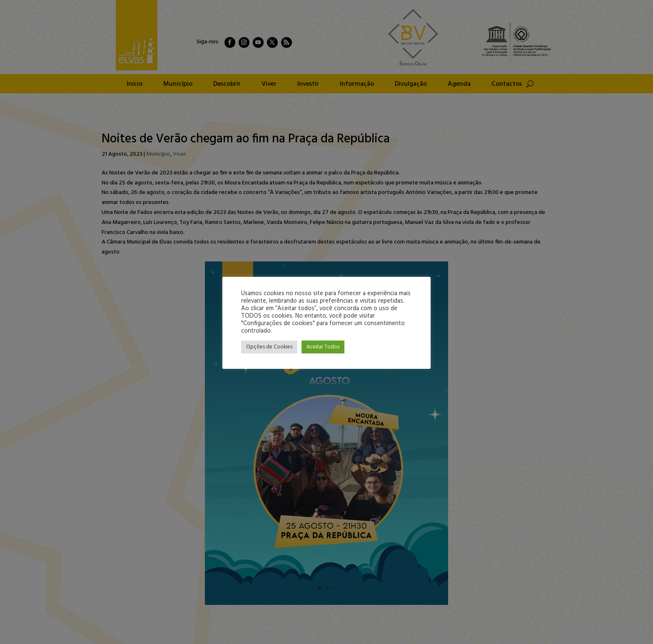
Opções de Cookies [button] (269, 347)
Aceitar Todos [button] (323, 347)
